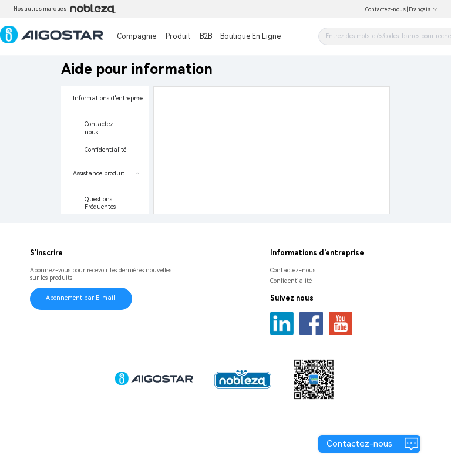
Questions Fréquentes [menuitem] (100, 203)
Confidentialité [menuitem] (105, 150)
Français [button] (423, 9)
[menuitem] (105, 124)
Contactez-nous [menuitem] (100, 128)
